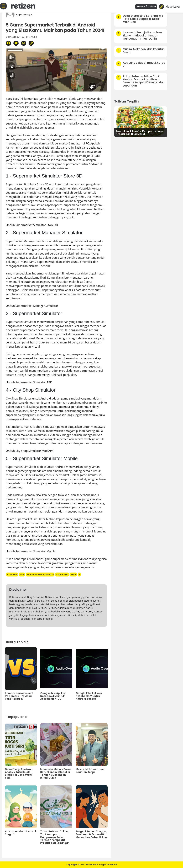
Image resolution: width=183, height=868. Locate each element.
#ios (22, 575)
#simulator (62, 575)
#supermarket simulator (40, 575)
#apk (73, 575)
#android (12, 575)
